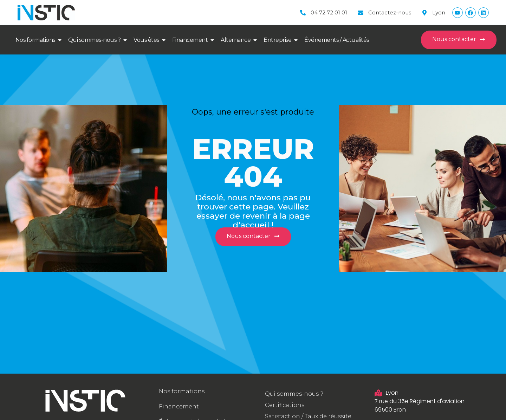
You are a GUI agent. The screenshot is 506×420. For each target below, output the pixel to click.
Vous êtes (146, 40)
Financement (190, 40)
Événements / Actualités (337, 40)
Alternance (236, 40)
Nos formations (35, 40)
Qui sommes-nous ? (95, 40)
